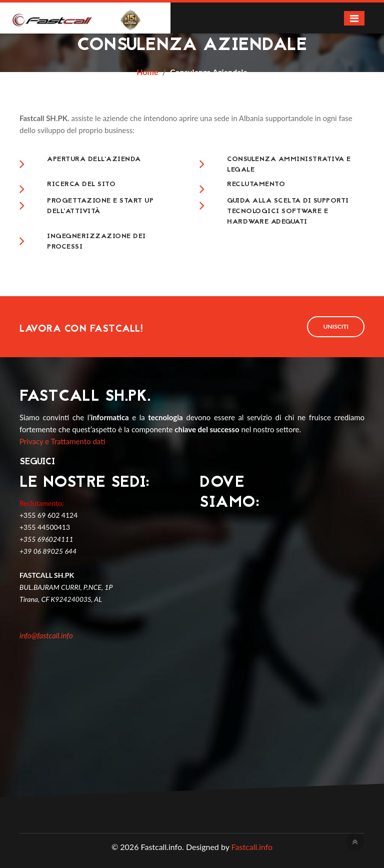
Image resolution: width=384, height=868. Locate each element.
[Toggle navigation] (354, 18)
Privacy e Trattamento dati (62, 441)
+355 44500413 (45, 527)
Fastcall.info (252, 847)
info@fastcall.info (46, 635)
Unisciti (336, 326)
